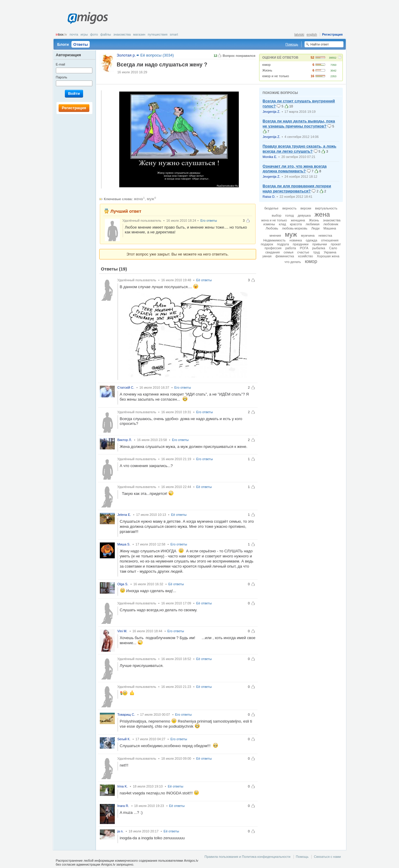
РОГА (304, 248)
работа (291, 248)
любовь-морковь (295, 228)
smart (174, 34)
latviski (299, 34)
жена (138, 199)
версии (306, 208)
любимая (313, 224)
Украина (330, 252)
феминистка (285, 256)
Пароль (62, 77)
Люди (315, 228)
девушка (304, 215)
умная (267, 256)
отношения (330, 240)
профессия (273, 248)
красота (296, 224)
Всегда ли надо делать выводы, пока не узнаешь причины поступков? (299, 124)
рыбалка (319, 248)
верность (289, 208)
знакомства (332, 220)
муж (150, 199)
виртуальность (326, 208)
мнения (275, 235)
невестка (325, 235)
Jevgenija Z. (272, 112)
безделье (271, 208)
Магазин (139, 34)
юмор (267, 65)
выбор (276, 215)
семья (288, 252)
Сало (333, 248)
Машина (330, 228)
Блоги (63, 44)
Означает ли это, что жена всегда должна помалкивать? (295, 169)
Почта (74, 34)
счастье (303, 252)
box (61, 34)
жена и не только (274, 220)
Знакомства (122, 34)
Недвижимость (275, 240)
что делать (293, 262)
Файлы (106, 34)
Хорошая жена (328, 256)
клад (282, 224)
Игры (84, 34)
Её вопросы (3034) (157, 55)
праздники (301, 244)
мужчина (308, 235)
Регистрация (332, 34)
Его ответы (209, 221)
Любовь (272, 228)
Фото (94, 34)
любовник (331, 224)
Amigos (88, 18)
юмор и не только (276, 76)
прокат (336, 244)
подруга (283, 244)
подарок (267, 244)
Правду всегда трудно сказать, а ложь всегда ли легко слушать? (300, 149)
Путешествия (158, 34)
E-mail (61, 64)
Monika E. (270, 157)
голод (289, 215)
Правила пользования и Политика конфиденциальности (247, 857)
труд (317, 252)
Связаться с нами (327, 857)
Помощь (292, 44)
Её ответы (204, 280)
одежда (311, 240)
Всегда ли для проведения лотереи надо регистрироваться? (297, 189)
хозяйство (305, 256)
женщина (298, 220)
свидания (273, 252)
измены (269, 224)
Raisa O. (269, 197)
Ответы (81, 44)
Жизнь (267, 70)
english (312, 34)
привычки (320, 244)
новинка (296, 240)
